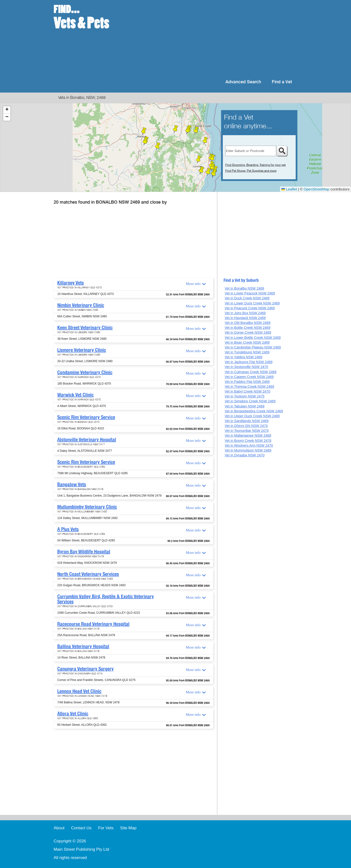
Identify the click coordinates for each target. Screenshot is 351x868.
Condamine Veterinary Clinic (85, 372)
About (59, 828)
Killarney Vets (71, 283)
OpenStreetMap (317, 189)
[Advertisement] (207, 39)
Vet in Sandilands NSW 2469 (247, 421)
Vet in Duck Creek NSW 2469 (247, 298)
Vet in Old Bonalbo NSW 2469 (248, 323)
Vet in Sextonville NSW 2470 (246, 367)
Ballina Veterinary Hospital (83, 646)
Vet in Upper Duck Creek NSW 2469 (252, 416)
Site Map (128, 828)
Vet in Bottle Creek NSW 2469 (248, 328)
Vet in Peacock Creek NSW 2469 (250, 308)
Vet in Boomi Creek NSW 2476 (248, 441)
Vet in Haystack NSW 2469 (245, 318)
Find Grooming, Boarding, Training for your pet (255, 165)
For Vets (106, 828)
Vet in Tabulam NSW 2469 (245, 406)
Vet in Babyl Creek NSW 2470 (248, 391)
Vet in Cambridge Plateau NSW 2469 (253, 347)
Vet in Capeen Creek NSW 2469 (249, 377)
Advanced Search (243, 82)
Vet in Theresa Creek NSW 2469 (249, 387)
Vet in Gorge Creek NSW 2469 (248, 332)
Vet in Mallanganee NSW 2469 (248, 435)
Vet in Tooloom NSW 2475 (245, 396)
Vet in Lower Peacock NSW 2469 (250, 293)
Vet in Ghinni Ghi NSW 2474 (246, 426)
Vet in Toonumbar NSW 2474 (247, 431)
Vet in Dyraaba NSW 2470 (245, 455)
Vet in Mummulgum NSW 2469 (248, 450)
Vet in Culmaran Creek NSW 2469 (251, 372)
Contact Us (81, 828)
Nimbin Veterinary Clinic (81, 305)
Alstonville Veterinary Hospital (87, 440)
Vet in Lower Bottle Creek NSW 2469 (253, 338)
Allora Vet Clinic (73, 714)
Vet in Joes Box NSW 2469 (245, 313)
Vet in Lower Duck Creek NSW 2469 (252, 303)
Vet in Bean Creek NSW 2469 (247, 342)
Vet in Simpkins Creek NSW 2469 (250, 401)
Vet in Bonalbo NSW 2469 (244, 288)
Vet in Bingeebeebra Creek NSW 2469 (254, 411)
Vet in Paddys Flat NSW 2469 (247, 382)
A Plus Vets (68, 529)
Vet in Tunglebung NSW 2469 (247, 352)
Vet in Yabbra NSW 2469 (244, 357)
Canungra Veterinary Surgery (85, 669)
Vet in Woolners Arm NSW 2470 (249, 445)
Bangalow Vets (72, 484)
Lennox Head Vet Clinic (79, 691)
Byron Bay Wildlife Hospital (84, 552)
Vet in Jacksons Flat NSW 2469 (249, 362)
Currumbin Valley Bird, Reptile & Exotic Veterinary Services (106, 599)
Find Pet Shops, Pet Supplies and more (251, 171)
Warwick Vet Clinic (75, 395)
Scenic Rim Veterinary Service (86, 417)
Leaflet (289, 189)
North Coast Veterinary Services (88, 574)
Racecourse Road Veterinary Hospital (93, 624)
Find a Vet (282, 82)
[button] (158, 146)
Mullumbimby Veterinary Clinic (87, 507)
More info (193, 284)
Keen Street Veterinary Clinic (85, 328)
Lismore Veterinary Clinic (82, 350)
